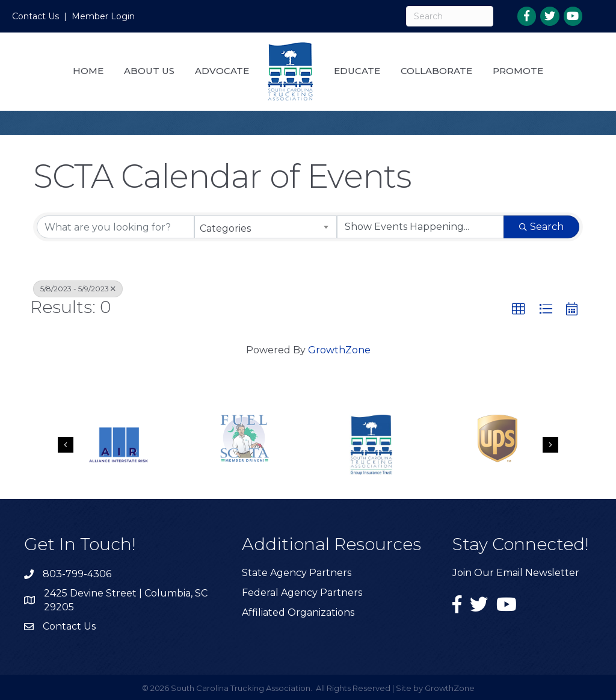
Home (88, 71)
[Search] (449, 16)
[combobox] (265, 227)
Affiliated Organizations (298, 612)
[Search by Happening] (420, 227)
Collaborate (436, 71)
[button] (519, 309)
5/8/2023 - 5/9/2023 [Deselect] (78, 289)
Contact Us (35, 16)
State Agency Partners (297, 573)
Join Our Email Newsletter (516, 573)
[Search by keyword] (115, 227)
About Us (149, 71)
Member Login (103, 16)
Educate (357, 71)
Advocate (222, 71)
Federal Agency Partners (302, 593)
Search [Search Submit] (541, 227)
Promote (518, 71)
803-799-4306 (77, 574)
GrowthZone (339, 350)
